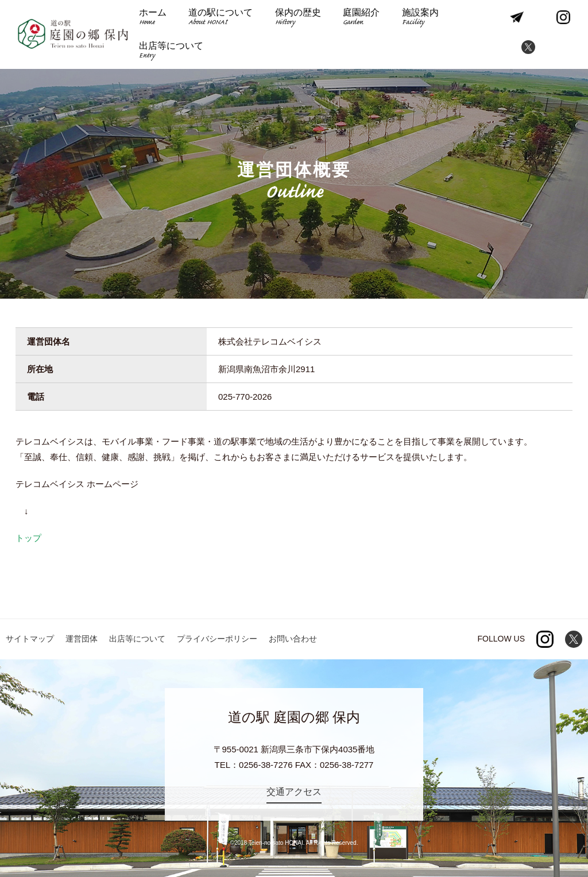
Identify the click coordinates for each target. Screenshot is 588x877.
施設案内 (420, 18)
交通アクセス (294, 792)
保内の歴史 (298, 18)
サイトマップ (30, 639)
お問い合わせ (293, 639)
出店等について (171, 51)
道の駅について (220, 18)
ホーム (153, 18)
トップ (28, 538)
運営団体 (82, 639)
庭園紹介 (361, 18)
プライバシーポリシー (217, 639)
